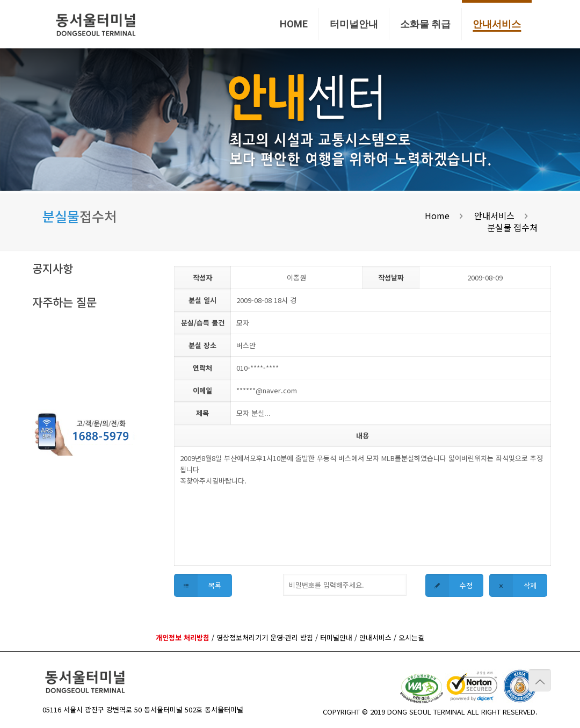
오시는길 (411, 637)
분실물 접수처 (512, 227)
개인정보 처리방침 (183, 637)
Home (437, 215)
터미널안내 (336, 637)
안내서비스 (494, 215)
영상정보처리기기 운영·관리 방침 (265, 637)
